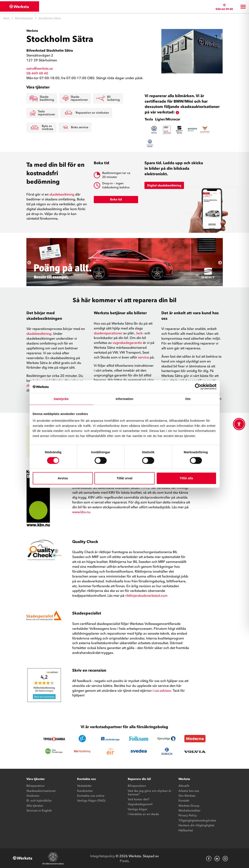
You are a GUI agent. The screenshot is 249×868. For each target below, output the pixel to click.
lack (139, 332)
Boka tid (116, 199)
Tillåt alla (186, 478)
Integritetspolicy (103, 855)
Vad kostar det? (139, 799)
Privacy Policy (188, 815)
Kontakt (184, 800)
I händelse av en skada (143, 814)
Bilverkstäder (24, 18)
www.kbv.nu (81, 511)
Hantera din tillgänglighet (196, 825)
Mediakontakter (189, 810)
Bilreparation (35, 785)
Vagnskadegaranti (140, 804)
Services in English (39, 810)
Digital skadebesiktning (164, 185)
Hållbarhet (186, 830)
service (144, 357)
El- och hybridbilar (39, 800)
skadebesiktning (62, 194)
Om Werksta (187, 795)
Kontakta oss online (91, 795)
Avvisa (63, 478)
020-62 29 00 (224, 9)
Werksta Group (189, 805)
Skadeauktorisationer (41, 790)
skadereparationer (108, 332)
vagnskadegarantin (127, 342)
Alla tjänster (35, 805)
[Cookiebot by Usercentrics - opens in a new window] (198, 387)
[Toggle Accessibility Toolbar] (239, 424)
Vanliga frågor (138, 809)
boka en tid (41, 380)
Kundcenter (85, 790)
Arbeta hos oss (189, 790)
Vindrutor (33, 795)
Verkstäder (84, 785)
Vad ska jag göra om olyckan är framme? (150, 792)
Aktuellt (184, 785)
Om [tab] (188, 399)
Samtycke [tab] (61, 399)
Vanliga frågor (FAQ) (91, 800)
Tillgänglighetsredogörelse (197, 820)
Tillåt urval (124, 478)
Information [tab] (125, 399)
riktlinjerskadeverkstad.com (146, 595)
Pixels (124, 860)
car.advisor (162, 690)
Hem (6, 18)
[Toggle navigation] (243, 6)
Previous (29, 262)
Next (220, 262)
